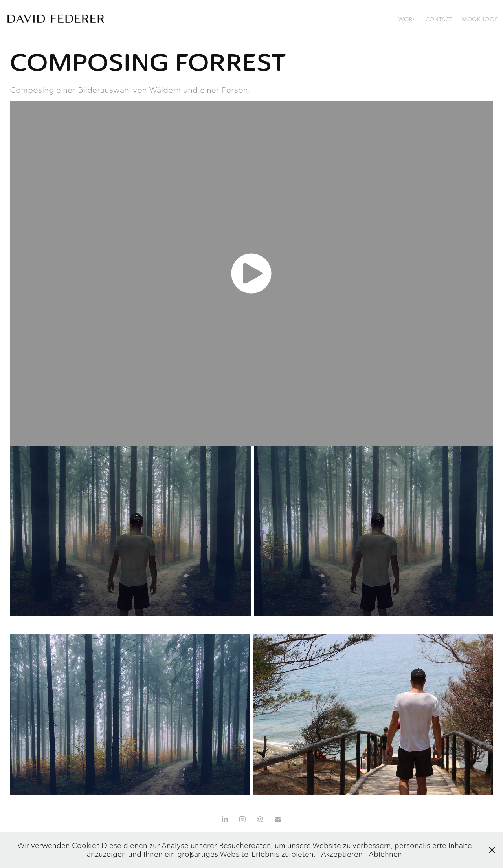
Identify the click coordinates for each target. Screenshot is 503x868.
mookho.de (480, 19)
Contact (439, 19)
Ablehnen (385, 854)
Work (407, 19)
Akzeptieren (342, 854)
